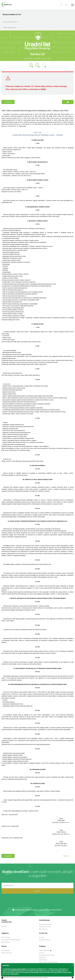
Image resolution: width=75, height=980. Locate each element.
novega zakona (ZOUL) (19, 969)
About (49, 950)
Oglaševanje (42, 957)
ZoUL (43, 86)
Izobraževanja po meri (45, 927)
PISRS (43, 89)
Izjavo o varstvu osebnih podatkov (50, 910)
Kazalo (8, 102)
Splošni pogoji (43, 960)
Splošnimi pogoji (31, 910)
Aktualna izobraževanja (45, 924)
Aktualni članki (6, 950)
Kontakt (41, 953)
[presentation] (38, 902)
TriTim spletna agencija (28, 978)
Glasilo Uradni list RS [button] (11, 22)
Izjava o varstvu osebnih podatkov (48, 962)
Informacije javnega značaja (47, 955)
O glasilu (4, 926)
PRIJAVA (37, 891)
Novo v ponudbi (6, 937)
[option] (38, 54)
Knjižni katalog (6, 942)
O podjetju (42, 950)
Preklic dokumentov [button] (11, 28)
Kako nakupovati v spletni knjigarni (11, 940)
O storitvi (42, 937)
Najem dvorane (43, 929)
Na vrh (66, 856)
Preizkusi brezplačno (45, 940)
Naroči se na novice (7, 953)
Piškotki (14, 978)
